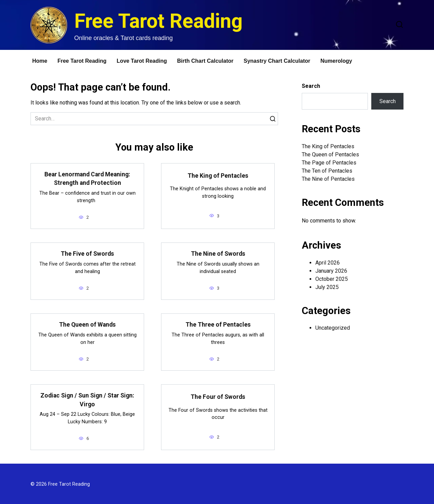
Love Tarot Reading (142, 61)
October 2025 (332, 279)
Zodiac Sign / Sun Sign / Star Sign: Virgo (87, 399)
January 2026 (331, 271)
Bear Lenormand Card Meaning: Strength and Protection (87, 179)
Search (311, 86)
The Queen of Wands (87, 324)
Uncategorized (333, 328)
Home (40, 61)
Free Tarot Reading (159, 21)
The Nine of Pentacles (328, 179)
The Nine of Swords (218, 253)
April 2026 (328, 263)
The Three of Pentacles (218, 324)
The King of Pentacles (218, 176)
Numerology (336, 61)
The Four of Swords (218, 396)
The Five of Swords (87, 253)
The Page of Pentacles (329, 163)
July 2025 (327, 287)
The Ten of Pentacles (327, 171)
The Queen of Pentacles (330, 154)
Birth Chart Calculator (205, 61)
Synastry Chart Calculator (277, 61)
